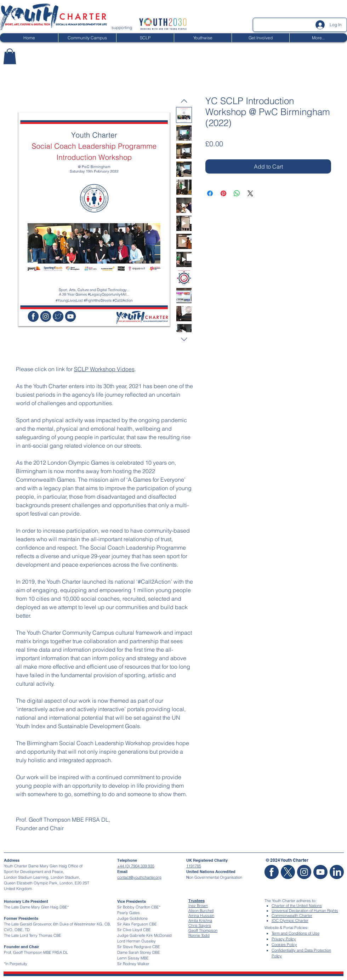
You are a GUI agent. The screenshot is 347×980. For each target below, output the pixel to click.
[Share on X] (250, 193)
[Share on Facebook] (210, 193)
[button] (10, 56)
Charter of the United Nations (297, 906)
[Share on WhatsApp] (237, 193)
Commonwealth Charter (292, 916)
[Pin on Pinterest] (223, 193)
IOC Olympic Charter (290, 920)
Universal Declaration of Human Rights (305, 911)
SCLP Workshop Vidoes (104, 369)
